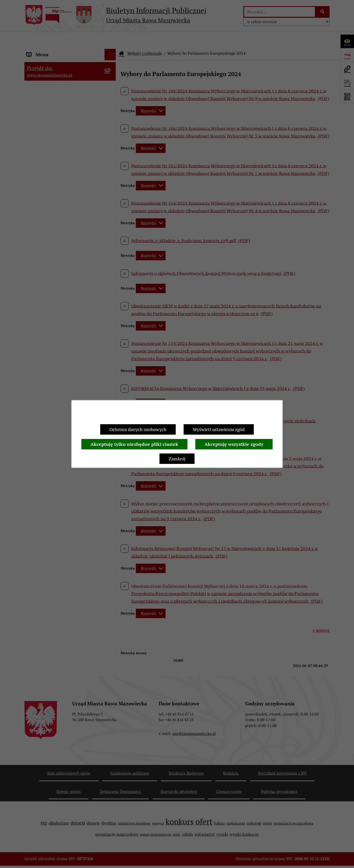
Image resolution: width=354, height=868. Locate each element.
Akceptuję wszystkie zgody (234, 444)
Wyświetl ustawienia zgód (219, 429)
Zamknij (177, 459)
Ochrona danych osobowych (138, 429)
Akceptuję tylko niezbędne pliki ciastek (134, 444)
